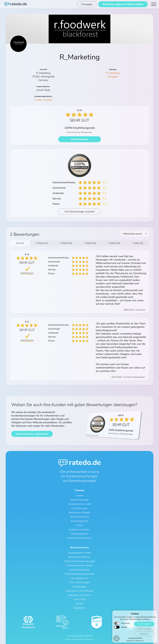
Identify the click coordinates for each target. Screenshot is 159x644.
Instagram (113, 77)
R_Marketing (113, 73)
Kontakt (80, 604)
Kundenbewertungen (80, 570)
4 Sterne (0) (66, 243)
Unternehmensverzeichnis (79, 538)
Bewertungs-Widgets (80, 513)
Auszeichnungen (79, 508)
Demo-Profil (80, 599)
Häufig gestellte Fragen (80, 553)
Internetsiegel (79, 587)
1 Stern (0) (138, 243)
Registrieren (80, 608)
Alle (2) (20, 243)
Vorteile (80, 496)
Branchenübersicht (80, 517)
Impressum (89, 639)
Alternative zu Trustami (79, 595)
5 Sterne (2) (42, 243)
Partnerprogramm (79, 534)
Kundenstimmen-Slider (80, 504)
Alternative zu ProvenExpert (80, 591)
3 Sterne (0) (90, 243)
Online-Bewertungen (80, 582)
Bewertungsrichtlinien (80, 557)
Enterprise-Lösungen (79, 530)
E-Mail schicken (43, 100)
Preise (79, 525)
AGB (67, 639)
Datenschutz (77, 639)
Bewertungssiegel (79, 500)
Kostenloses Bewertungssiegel (80, 561)
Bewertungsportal (80, 521)
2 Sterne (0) (114, 243)
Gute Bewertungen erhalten (79, 565)
